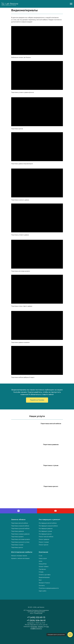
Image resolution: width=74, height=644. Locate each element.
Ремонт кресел (44, 545)
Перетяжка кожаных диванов (20, 534)
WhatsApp (34, 627)
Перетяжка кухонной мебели (20, 529)
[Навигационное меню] (71, 4)
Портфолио (42, 569)
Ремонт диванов (44, 539)
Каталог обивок (44, 567)
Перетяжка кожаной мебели (20, 526)
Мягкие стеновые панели (19, 556)
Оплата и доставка (45, 575)
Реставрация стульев (45, 531)
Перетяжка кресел (17, 547)
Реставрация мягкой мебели (48, 523)
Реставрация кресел (45, 534)
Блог (40, 580)
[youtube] (56, 511)
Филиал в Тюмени (44, 583)
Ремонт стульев (44, 542)
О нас (41, 556)
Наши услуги (43, 558)
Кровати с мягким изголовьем (20, 558)
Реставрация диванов (46, 529)
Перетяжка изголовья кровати (21, 539)
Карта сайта (42, 591)
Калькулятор (43, 564)
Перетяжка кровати (17, 537)
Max (48, 627)
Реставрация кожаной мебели (48, 526)
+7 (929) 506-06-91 (36, 620)
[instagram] (19, 511)
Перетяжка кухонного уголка (20, 542)
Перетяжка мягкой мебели (20, 523)
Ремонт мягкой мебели (46, 537)
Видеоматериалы (44, 577)
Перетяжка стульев (17, 545)
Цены (40, 561)
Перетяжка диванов (17, 531)
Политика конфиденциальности (49, 588)
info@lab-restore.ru (36, 628)
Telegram (41, 627)
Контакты (42, 586)
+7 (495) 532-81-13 (36, 617)
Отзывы (41, 572)
